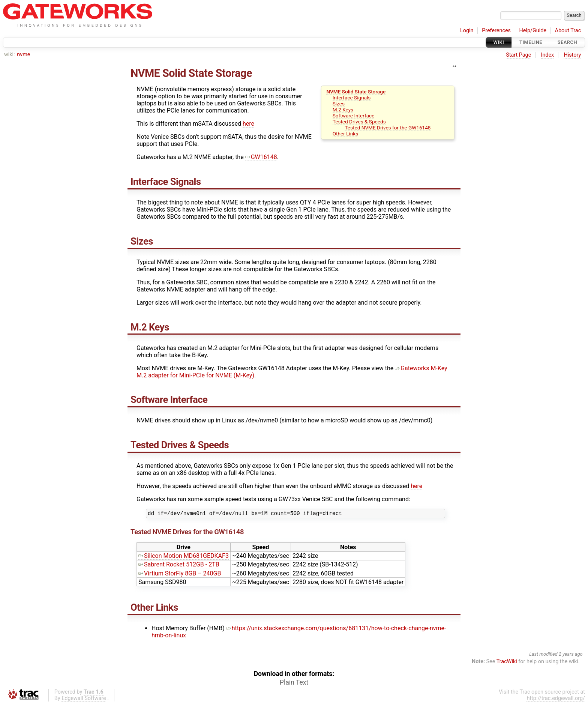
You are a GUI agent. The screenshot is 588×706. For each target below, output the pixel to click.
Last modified (543, 655)
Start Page (518, 55)
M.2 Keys (343, 110)
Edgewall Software (84, 699)
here (248, 124)
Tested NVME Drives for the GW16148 (388, 128)
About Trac (568, 31)
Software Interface (354, 116)
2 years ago (571, 655)
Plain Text (294, 683)
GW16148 (261, 157)
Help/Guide (533, 31)
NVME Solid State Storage (356, 92)
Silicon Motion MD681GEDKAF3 (184, 557)
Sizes (339, 104)
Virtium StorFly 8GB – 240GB (180, 575)
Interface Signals (352, 98)
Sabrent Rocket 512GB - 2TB (179, 566)
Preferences (496, 31)
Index (548, 55)
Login (467, 31)
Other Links (346, 134)
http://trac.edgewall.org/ (556, 699)
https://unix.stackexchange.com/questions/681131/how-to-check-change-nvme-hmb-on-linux (299, 633)
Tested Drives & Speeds (359, 122)
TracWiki (507, 663)
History (572, 55)
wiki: (10, 55)
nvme (23, 55)
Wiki (499, 42)
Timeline (531, 42)
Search (567, 42)
